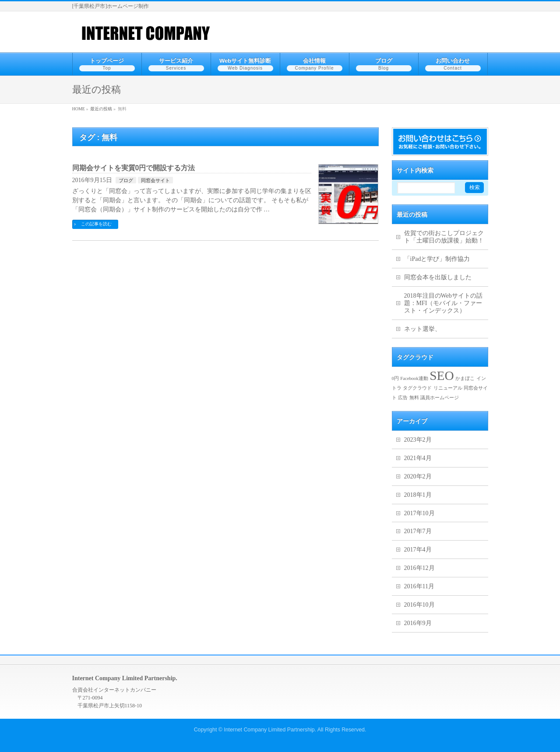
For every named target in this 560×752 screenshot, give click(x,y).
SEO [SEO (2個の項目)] (442, 376)
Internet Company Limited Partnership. (270, 730)
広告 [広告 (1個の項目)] (403, 398)
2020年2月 (418, 476)
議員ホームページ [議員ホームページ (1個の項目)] (440, 398)
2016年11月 (419, 586)
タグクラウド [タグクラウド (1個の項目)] (417, 388)
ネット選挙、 (423, 329)
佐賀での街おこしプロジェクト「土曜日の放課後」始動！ (444, 237)
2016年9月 (418, 623)
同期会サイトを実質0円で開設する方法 (134, 168)
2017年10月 (419, 513)
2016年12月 (419, 568)
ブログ (126, 180)
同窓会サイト (155, 180)
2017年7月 (418, 531)
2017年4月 (418, 550)
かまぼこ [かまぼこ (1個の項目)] (465, 378)
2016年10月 (419, 605)
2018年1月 (418, 495)
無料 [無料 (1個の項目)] (414, 398)
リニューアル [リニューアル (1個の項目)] (448, 388)
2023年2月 (418, 440)
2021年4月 (418, 458)
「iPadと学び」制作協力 (437, 259)
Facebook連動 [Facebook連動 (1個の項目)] (414, 378)
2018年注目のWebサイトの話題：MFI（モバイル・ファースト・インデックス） (443, 303)
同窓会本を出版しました (438, 277)
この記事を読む (96, 224)
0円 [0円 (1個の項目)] (395, 378)
